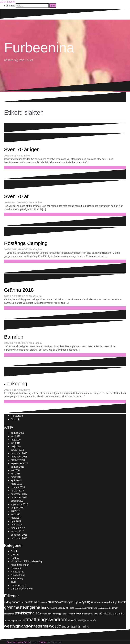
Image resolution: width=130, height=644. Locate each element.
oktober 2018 (18, 460)
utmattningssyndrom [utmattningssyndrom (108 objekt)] (45, 619)
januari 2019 (17, 450)
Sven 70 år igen (22, 149)
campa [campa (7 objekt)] (44, 602)
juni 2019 (16, 443)
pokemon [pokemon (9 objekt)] (114, 608)
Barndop (14, 337)
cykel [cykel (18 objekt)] (71, 602)
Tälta (13, 582)
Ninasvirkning (18, 575)
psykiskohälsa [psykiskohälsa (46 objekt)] (27, 613)
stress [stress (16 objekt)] (78, 614)
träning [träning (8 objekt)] (85, 614)
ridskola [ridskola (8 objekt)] (44, 614)
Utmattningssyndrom (22, 589)
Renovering (17, 578)
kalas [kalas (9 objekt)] (72, 608)
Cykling (38, 296)
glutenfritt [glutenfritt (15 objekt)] (120, 602)
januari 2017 (17, 531)
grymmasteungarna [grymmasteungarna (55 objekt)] (22, 607)
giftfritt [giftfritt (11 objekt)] (111, 602)
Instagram (17, 416)
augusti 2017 (18, 508)
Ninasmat (16, 568)
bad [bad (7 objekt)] (22, 602)
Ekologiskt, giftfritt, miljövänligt (27, 561)
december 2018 (19, 453)
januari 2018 (17, 491)
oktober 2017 (18, 501)
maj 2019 (16, 446)
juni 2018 (16, 474)
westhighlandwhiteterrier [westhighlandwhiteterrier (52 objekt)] (26, 626)
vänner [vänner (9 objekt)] (89, 620)
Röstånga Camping (26, 243)
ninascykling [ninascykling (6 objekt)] (80, 608)
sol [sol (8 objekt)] (64, 614)
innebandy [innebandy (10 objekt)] (60, 608)
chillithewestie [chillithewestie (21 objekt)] (57, 602)
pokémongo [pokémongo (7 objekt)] (9, 614)
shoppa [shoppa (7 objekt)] (59, 614)
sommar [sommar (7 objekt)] (70, 614)
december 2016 (19, 535)
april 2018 (16, 480)
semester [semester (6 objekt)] (52, 614)
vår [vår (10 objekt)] (94, 620)
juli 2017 (15, 511)
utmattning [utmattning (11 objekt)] (119, 614)
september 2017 (19, 504)
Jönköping (16, 383)
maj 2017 (16, 518)
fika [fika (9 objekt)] (93, 602)
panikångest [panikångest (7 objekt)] (103, 608)
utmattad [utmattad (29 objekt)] (106, 613)
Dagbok (26, 156)
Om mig (16, 420)
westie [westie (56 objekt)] (55, 626)
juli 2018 (15, 470)
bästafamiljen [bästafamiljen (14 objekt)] (33, 602)
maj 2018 (16, 477)
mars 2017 (16, 525)
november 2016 (19, 538)
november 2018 (19, 457)
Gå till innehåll (7, 2)
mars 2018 (16, 484)
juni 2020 (16, 436)
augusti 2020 (18, 433)
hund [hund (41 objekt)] (45, 607)
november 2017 (19, 497)
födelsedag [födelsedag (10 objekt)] (101, 602)
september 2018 (19, 463)
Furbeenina (39, 47)
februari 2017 (18, 528)
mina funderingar (20, 565)
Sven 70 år (16, 196)
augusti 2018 (18, 467)
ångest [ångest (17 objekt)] (66, 627)
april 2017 (16, 521)
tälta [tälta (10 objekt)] (96, 614)
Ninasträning (18, 572)
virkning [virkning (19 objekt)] (79, 620)
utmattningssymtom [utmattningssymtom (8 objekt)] (13, 621)
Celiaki (14, 551)
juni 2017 (16, 514)
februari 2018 (18, 487)
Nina (19, 156)
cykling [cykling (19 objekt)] (86, 602)
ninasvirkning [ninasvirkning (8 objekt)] (91, 608)
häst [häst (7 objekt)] (52, 608)
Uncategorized (18, 585)
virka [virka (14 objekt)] (71, 620)
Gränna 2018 (19, 290)
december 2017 (19, 494)
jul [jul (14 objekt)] (67, 608)
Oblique (43, 642)
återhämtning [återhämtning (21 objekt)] (80, 626)
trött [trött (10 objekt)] (91, 614)
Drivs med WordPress (18, 642)
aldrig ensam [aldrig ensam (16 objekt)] (12, 602)
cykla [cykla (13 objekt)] (78, 602)
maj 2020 (16, 440)
